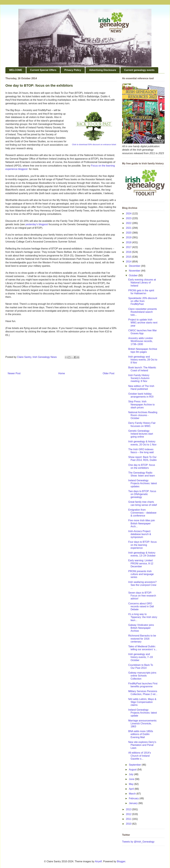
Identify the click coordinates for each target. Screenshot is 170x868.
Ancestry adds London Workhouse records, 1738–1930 (141, 341)
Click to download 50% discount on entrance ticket (94, 144)
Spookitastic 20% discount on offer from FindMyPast (143, 301)
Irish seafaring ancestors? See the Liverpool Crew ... (142, 585)
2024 (129, 214)
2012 (129, 814)
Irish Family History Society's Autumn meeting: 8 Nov (139, 378)
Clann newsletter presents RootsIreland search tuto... (143, 312)
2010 (129, 824)
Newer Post (14, 373)
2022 (129, 223)
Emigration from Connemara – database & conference (142, 513)
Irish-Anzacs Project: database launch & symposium (140, 534)
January (134, 803)
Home (62, 373)
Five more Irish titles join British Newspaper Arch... (142, 523)
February (134, 798)
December (135, 266)
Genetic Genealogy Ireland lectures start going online (141, 434)
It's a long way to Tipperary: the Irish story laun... (143, 617)
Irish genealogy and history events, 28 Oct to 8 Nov (143, 360)
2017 (129, 247)
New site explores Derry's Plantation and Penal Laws (142, 745)
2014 (129, 262)
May (132, 784)
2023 (129, 218)
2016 (129, 252)
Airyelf (98, 861)
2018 (129, 242)
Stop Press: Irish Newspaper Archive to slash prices (141, 404)
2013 (129, 809)
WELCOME (16, 70)
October (134, 275)
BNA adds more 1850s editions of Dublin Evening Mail (141, 734)
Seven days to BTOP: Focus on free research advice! (142, 596)
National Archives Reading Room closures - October (143, 415)
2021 (129, 228)
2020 (129, 233)
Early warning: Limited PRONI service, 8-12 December (141, 563)
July (131, 774)
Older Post (108, 373)
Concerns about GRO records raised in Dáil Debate (141, 606)
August (133, 770)
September (135, 765)
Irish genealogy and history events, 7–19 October (140, 657)
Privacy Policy (73, 70)
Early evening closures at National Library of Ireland (142, 283)
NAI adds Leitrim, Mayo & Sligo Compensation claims (142, 702)
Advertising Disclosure (103, 70)
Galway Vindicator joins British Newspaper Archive (141, 628)
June (132, 779)
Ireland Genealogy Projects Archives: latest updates (143, 483)
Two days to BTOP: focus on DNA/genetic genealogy (142, 494)
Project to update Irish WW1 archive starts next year (143, 323)
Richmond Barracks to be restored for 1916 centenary (142, 639)
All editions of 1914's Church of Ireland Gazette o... (140, 756)
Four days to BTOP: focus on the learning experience (142, 545)
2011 (129, 819)
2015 (129, 257)
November (135, 271)
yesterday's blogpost (37, 224)
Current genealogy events (139, 70)
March (133, 794)
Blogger (121, 861)
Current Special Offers (43, 70)
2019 (129, 237)
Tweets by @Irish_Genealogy (138, 842)
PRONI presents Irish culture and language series (141, 574)
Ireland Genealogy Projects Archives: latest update (143, 713)
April (132, 789)
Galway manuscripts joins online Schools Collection (142, 676)
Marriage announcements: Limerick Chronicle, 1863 (143, 724)
